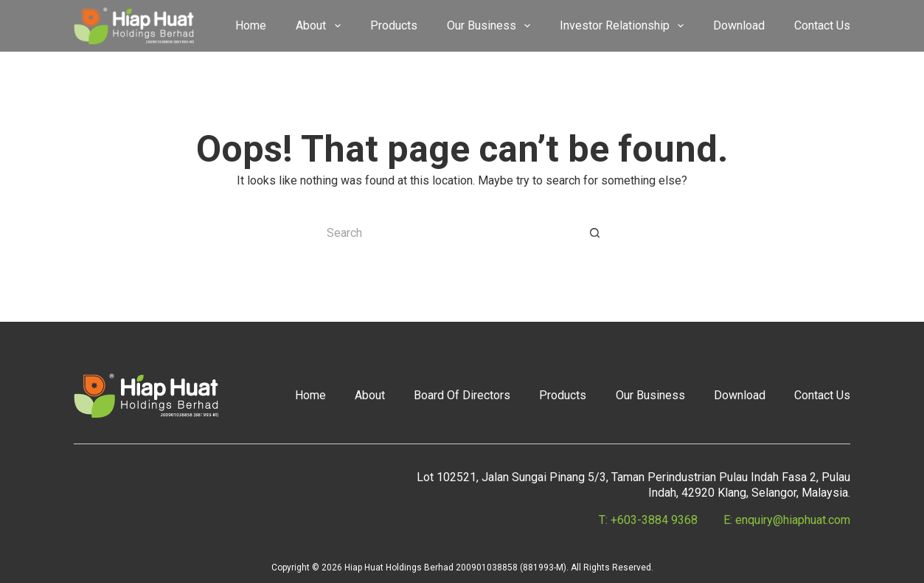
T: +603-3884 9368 (648, 520)
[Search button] (595, 233)
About (370, 395)
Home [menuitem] (251, 25)
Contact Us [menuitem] (822, 25)
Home (310, 395)
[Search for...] (448, 233)
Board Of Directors (462, 395)
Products (563, 395)
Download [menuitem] (739, 25)
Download (740, 395)
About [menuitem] (321, 26)
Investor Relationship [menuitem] (625, 26)
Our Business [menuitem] (491, 26)
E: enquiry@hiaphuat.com (787, 520)
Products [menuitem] (394, 25)
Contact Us (822, 395)
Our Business (650, 395)
